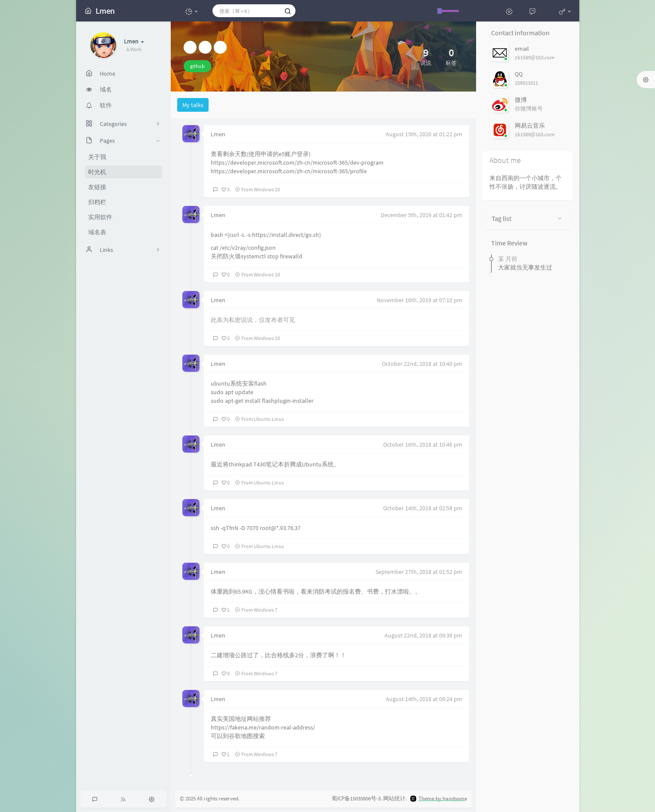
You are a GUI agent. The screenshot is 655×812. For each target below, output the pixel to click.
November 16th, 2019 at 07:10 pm (420, 300)
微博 (521, 100)
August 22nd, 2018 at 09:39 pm (423, 635)
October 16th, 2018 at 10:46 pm (423, 444)
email (522, 49)
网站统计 (394, 798)
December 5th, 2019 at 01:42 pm (421, 215)
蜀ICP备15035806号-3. (357, 798)
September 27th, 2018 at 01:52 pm (419, 572)
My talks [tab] (193, 105)
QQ (519, 74)
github (197, 66)
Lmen (218, 134)
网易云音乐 (530, 126)
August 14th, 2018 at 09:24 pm (424, 699)
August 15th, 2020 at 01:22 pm (424, 134)
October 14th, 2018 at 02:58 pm (423, 508)
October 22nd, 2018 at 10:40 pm (422, 364)
